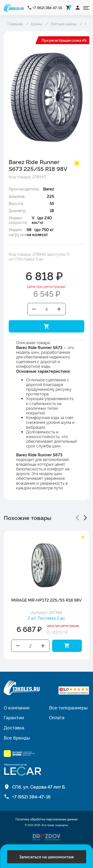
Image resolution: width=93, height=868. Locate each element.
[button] (77, 518)
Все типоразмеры (68, 707)
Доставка (14, 727)
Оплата (57, 717)
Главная (15, 24)
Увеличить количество (59, 309)
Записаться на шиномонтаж (46, 857)
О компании (17, 707)
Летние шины (63, 24)
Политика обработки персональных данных (46, 819)
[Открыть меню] (86, 8)
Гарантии (14, 717)
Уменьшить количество (34, 309)
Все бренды (17, 738)
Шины (37, 24)
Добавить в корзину (46, 326)
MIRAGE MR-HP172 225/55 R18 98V (46, 600)
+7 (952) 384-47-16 (47, 8)
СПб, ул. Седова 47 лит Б (39, 787)
